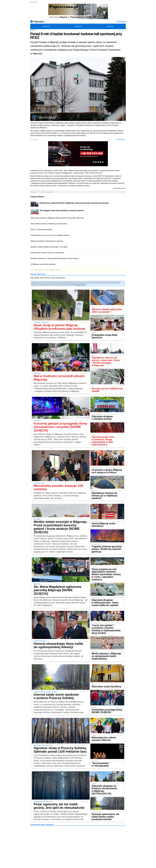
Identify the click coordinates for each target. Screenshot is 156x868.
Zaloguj (77, 285)
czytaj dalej (121, 139)
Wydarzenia (78, 26)
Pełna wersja (121, 21)
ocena (50, 192)
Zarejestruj (82, 285)
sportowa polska (55, 270)
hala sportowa (39, 270)
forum (35, 192)
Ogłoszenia (110, 26)
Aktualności (46, 26)
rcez (46, 270)
